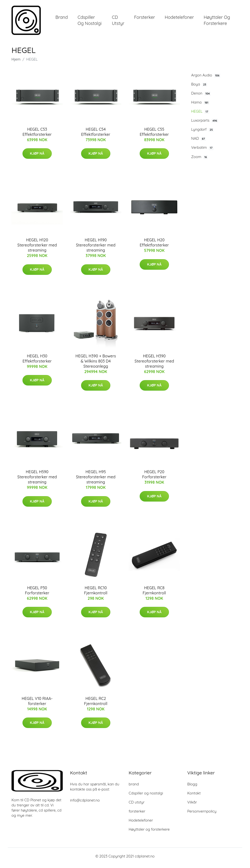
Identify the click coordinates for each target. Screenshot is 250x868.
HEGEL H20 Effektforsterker (154, 246)
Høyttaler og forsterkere (217, 22)
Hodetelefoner (179, 19)
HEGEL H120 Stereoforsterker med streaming (37, 248)
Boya (199, 88)
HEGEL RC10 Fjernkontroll (96, 594)
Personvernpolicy (202, 815)
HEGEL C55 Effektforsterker (154, 135)
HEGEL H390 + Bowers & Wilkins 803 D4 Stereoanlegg (96, 364)
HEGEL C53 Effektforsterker (37, 135)
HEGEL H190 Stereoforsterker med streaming (96, 248)
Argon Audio (206, 79)
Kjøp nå (37, 157)
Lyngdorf (203, 133)
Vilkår (192, 806)
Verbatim (202, 151)
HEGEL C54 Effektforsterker (96, 135)
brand (62, 19)
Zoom (200, 160)
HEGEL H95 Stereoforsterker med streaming (96, 480)
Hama (200, 106)
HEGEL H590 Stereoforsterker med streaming (37, 480)
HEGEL (200, 115)
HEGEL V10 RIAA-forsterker (37, 704)
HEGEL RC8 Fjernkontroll (154, 594)
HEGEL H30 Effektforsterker (37, 362)
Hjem (16, 63)
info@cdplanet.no (85, 804)
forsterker (145, 19)
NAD (199, 142)
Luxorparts (205, 124)
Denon (201, 97)
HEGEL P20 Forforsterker (154, 478)
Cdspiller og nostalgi (90, 22)
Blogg (192, 788)
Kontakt (194, 797)
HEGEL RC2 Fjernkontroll (96, 704)
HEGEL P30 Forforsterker (37, 594)
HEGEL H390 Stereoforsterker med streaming (154, 364)
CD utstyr (118, 22)
